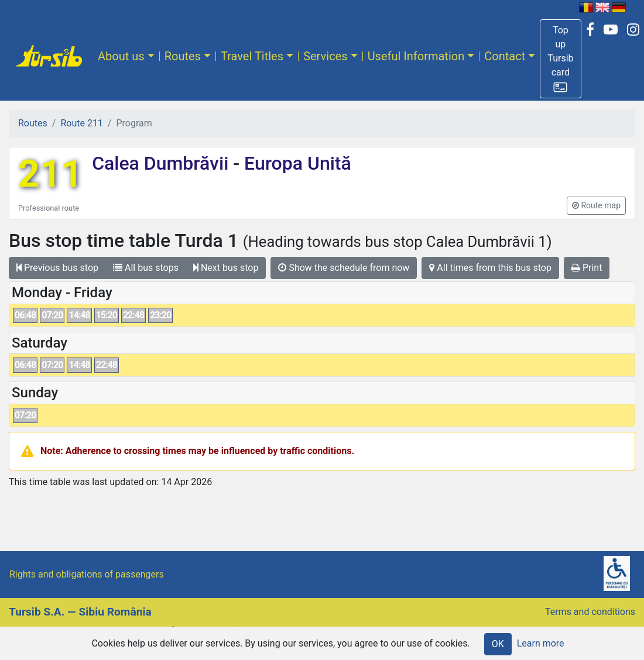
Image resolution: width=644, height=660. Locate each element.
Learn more (541, 643)
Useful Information (416, 56)
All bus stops (146, 268)
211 (50, 174)
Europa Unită (295, 163)
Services (325, 56)
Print (587, 268)
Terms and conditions (590, 612)
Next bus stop (226, 268)
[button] (560, 59)
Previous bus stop (57, 268)
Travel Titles (252, 56)
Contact (505, 56)
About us (121, 56)
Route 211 (81, 123)
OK (498, 644)
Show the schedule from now (344, 268)
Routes (183, 56)
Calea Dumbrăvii (162, 163)
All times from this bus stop (490, 268)
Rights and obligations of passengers (87, 574)
